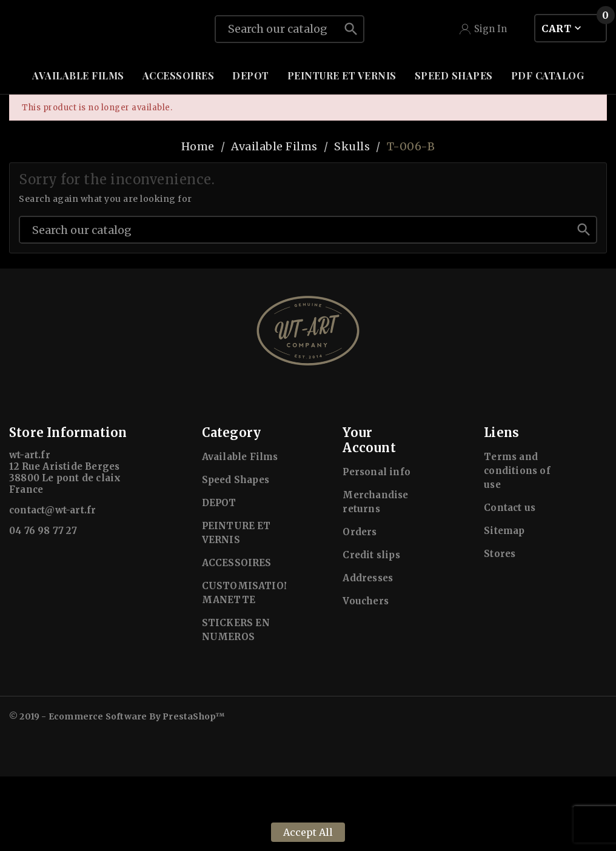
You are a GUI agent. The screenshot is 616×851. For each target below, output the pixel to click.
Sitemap (504, 605)
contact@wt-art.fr (52, 585)
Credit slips (371, 629)
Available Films (240, 531)
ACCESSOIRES (237, 637)
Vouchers (366, 676)
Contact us (510, 582)
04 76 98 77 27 (43, 605)
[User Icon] (483, 66)
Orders (360, 606)
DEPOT (219, 577)
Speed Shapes (236, 554)
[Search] (277, 66)
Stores (500, 628)
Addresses (368, 652)
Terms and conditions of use (517, 545)
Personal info (377, 546)
